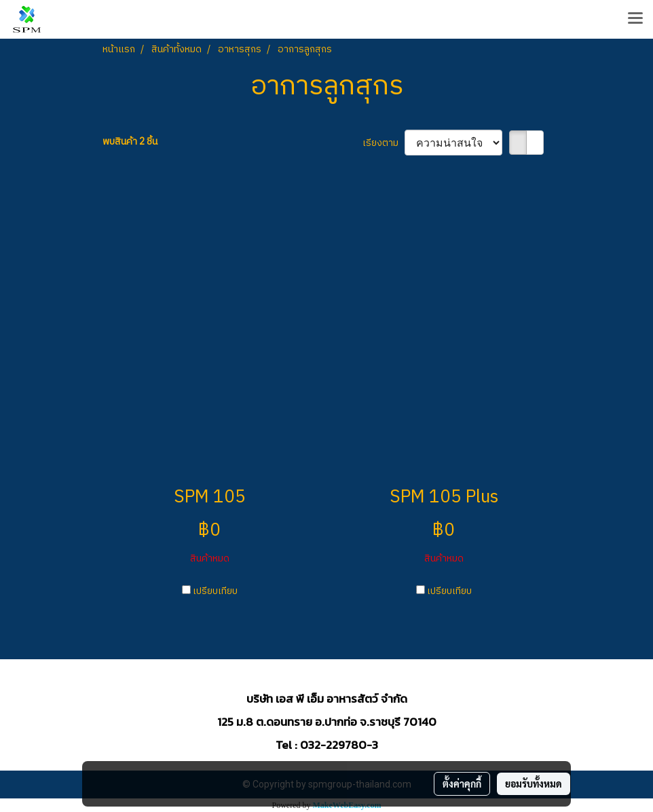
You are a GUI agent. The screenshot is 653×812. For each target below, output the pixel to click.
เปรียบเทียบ (215, 591)
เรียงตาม (384, 143)
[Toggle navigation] (635, 19)
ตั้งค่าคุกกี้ (462, 783)
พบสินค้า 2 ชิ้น (130, 142)
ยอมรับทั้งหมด (534, 783)
